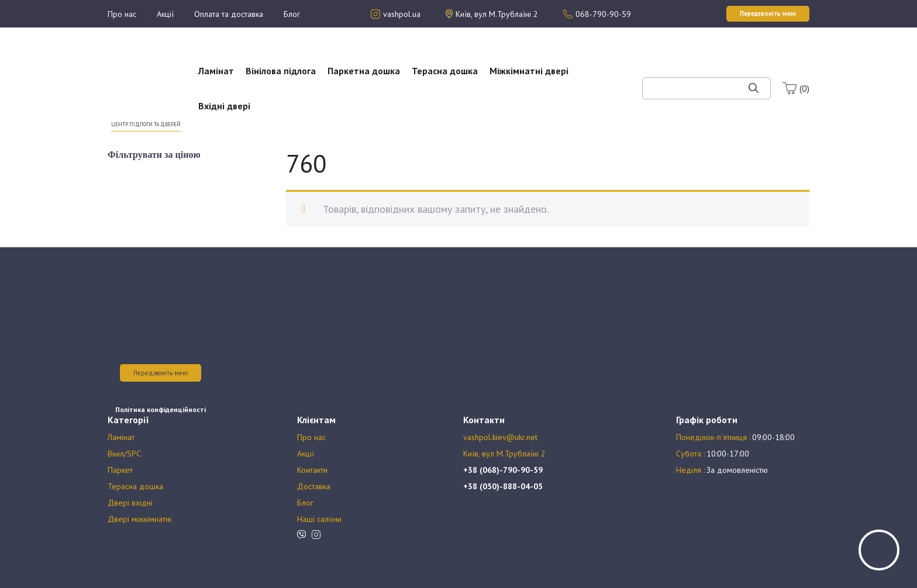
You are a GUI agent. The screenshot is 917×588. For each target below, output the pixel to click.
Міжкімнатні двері (529, 71)
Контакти (312, 470)
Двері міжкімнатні (139, 519)
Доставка (314, 486)
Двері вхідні (130, 503)
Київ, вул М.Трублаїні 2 (504, 454)
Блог (292, 14)
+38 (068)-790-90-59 (503, 470)
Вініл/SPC (124, 454)
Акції (165, 14)
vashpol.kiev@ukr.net (500, 437)
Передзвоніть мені (161, 373)
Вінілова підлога (281, 71)
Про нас (122, 14)
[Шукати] (754, 88)
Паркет (120, 470)
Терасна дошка (445, 71)
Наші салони (319, 519)
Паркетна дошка (364, 71)
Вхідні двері (224, 106)
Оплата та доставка (229, 14)
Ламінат (216, 71)
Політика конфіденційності (161, 409)
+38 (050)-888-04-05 (503, 486)
